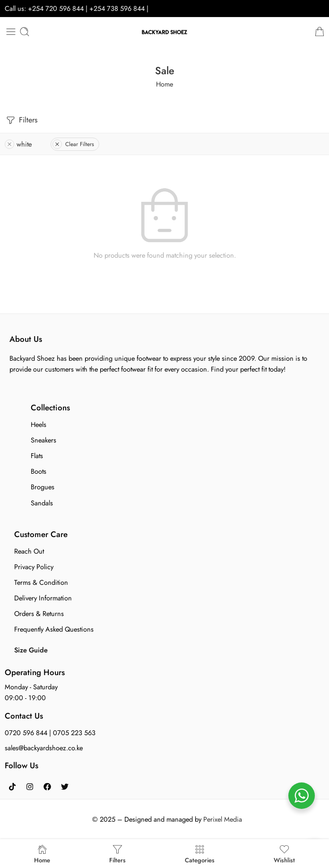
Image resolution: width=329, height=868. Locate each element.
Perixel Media (223, 819)
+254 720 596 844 (56, 8)
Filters (21, 120)
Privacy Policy (34, 567)
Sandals (42, 503)
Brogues (43, 487)
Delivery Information (43, 598)
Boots (39, 471)
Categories (200, 854)
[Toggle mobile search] (25, 32)
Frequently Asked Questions (54, 629)
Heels (39, 424)
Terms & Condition (41, 582)
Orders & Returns (39, 613)
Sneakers (43, 440)
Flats (37, 456)
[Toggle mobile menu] (11, 32)
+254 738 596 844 (118, 8)
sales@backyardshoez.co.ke (44, 748)
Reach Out (29, 551)
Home (164, 84)
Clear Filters (73, 144)
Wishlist (284, 854)
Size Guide (31, 650)
